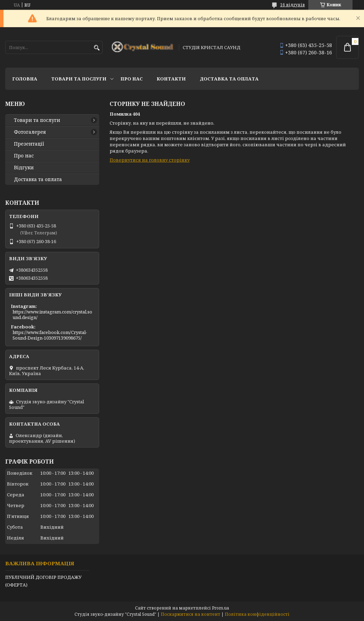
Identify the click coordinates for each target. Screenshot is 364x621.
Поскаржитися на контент (191, 614)
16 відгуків (292, 5)
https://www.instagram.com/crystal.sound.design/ (52, 315)
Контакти (171, 79)
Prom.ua (220, 608)
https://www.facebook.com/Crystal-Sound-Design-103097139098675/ (50, 335)
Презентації (29, 144)
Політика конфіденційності (257, 614)
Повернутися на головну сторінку (150, 160)
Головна (25, 79)
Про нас (132, 79)
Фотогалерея (30, 132)
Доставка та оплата (229, 79)
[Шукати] (97, 48)
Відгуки (24, 168)
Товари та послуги (79, 79)
